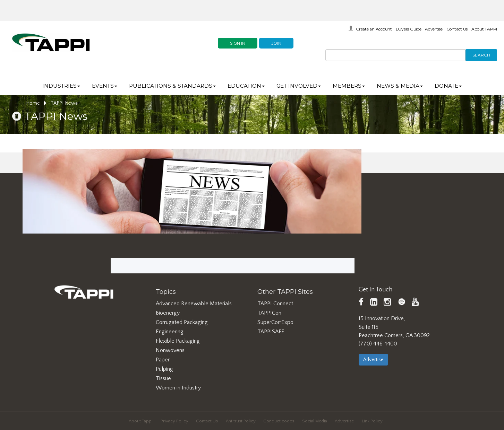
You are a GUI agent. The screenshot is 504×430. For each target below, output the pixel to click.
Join (276, 43)
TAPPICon (269, 313)
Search (481, 55)
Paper (163, 360)
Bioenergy (168, 313)
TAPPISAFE (271, 332)
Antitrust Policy (241, 421)
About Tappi (141, 421)
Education (246, 86)
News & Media (400, 86)
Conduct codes (279, 421)
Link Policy (372, 421)
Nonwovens (170, 350)
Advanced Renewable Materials (194, 304)
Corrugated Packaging (182, 322)
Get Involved (299, 86)
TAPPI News (64, 103)
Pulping (164, 369)
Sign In (238, 43)
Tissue (163, 378)
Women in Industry (178, 388)
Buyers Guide (409, 29)
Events (105, 86)
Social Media (315, 421)
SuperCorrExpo (275, 322)
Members (349, 86)
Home (36, 103)
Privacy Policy (174, 421)
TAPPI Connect (275, 304)
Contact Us (457, 29)
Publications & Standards (172, 86)
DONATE (448, 86)
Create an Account (374, 29)
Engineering (170, 332)
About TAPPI (484, 29)
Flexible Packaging (178, 341)
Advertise (434, 29)
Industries (61, 86)
